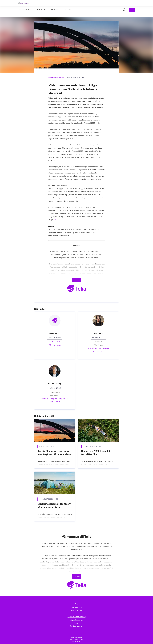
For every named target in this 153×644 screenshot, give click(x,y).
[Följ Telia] (132, 10)
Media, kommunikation (92, 229)
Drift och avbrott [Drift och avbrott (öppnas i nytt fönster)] (77, 626)
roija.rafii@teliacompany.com (98, 348)
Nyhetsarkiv (42, 10)
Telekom (52, 233)
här (56, 220)
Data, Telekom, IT (77, 229)
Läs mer (77, 280)
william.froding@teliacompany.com (55, 399)
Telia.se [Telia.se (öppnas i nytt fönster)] (77, 623)
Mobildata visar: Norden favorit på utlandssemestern (54, 505)
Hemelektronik (61, 233)
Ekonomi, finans (54, 229)
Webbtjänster (64, 236)
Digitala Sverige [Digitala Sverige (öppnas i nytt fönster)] (77, 620)
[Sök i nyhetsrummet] (124, 10)
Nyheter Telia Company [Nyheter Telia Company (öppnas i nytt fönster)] (76, 617)
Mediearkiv (55, 10)
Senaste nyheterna (25, 10)
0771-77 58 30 (55, 342)
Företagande (65, 229)
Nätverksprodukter (74, 233)
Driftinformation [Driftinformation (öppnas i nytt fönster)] (55, 345)
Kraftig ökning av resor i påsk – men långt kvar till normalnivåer (55, 453)
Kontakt (68, 10)
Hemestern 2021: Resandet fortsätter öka (96, 453)
